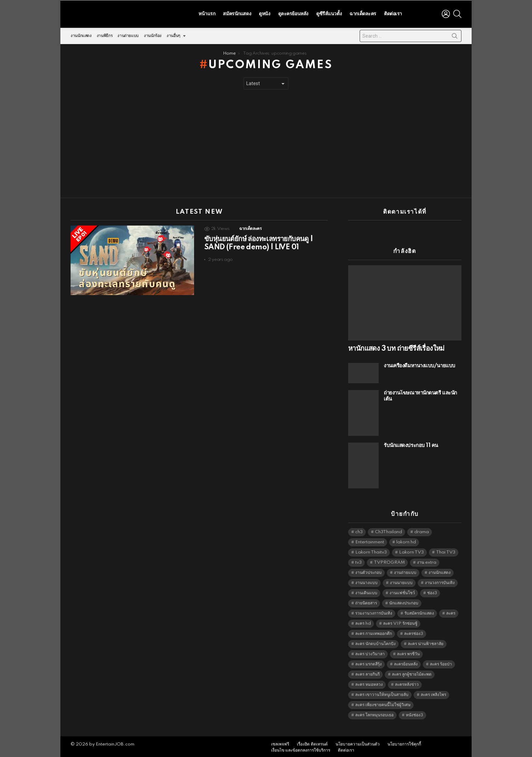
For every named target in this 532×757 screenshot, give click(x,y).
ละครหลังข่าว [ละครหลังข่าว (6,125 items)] (407, 683)
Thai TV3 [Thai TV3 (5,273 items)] (446, 551)
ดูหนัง (264, 13)
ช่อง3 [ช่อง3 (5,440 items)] (432, 591)
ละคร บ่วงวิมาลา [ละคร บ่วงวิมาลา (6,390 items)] (370, 652)
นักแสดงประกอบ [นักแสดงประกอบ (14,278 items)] (404, 601)
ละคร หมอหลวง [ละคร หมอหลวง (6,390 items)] (369, 683)
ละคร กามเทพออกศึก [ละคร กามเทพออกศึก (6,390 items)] (374, 632)
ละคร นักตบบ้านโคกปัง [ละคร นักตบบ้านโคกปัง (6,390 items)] (375, 642)
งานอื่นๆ (173, 36)
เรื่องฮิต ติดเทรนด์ (312, 743)
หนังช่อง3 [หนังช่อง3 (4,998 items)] (414, 713)
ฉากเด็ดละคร (363, 13)
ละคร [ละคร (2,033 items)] (451, 612)
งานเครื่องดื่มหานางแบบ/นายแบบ (420, 364)
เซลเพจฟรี (280, 743)
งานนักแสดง (81, 34)
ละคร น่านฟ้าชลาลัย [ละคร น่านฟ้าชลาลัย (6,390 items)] (426, 642)
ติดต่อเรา (393, 13)
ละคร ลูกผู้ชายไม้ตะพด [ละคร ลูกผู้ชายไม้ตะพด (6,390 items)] (412, 673)
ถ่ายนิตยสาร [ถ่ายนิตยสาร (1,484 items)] (366, 601)
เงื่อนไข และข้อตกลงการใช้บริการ (301, 749)
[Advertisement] (266, 142)
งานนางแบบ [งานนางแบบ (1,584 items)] (366, 581)
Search (455, 36)
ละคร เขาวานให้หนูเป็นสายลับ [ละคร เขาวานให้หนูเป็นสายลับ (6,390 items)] (382, 693)
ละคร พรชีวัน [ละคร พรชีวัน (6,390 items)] (408, 652)
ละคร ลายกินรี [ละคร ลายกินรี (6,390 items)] (367, 673)
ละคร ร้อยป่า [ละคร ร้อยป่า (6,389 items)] (441, 663)
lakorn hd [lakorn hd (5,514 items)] (406, 540)
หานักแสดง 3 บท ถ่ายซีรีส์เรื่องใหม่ (396, 347)
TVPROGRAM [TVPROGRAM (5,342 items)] (389, 561)
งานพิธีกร (104, 34)
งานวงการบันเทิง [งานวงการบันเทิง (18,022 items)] (440, 581)
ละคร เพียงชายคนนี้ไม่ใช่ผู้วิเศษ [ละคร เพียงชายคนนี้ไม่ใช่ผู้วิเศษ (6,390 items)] (383, 703)
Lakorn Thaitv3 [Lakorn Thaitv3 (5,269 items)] (371, 551)
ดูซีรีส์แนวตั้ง (329, 13)
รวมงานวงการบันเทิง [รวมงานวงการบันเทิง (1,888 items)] (374, 612)
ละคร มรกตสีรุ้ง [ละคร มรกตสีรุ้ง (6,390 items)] (368, 663)
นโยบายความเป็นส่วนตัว (358, 743)
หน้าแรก (207, 13)
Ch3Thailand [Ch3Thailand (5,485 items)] (388, 530)
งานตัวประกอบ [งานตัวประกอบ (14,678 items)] (368, 571)
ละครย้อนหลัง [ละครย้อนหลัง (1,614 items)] (406, 663)
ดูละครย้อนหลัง (293, 13)
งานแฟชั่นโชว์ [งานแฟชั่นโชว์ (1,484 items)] (402, 591)
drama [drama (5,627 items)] (422, 530)
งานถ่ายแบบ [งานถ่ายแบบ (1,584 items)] (405, 571)
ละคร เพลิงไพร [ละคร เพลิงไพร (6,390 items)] (433, 693)
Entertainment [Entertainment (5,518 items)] (370, 540)
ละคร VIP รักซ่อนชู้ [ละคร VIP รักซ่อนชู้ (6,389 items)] (400, 622)
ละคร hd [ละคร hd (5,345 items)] (363, 622)
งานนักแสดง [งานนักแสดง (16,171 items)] (440, 571)
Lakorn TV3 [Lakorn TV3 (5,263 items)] (411, 551)
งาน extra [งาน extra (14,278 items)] (427, 561)
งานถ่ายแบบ (128, 34)
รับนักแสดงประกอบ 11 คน (411, 444)
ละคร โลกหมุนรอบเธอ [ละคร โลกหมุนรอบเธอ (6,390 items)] (374, 713)
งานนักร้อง (153, 34)
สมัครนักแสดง (237, 13)
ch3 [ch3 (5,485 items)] (359, 530)
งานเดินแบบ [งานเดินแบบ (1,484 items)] (366, 591)
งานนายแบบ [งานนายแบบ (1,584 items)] (401, 581)
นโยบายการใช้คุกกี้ (404, 743)
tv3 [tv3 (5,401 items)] (358, 561)
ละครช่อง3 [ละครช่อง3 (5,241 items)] (414, 632)
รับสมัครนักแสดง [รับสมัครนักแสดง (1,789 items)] (419, 612)
